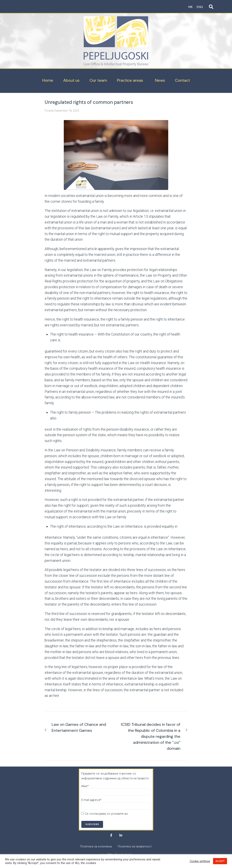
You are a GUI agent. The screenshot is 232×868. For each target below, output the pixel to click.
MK (191, 7)
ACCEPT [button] (220, 861)
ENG (200, 7)
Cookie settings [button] (200, 861)
